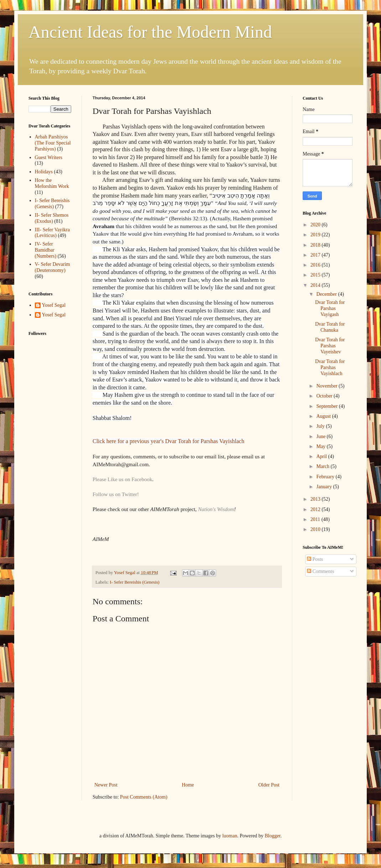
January (325, 487)
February (326, 477)
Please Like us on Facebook (122, 479)
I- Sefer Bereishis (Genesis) (135, 582)
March (323, 466)
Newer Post (106, 785)
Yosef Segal (54, 305)
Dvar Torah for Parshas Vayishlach (330, 367)
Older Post (269, 785)
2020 (316, 225)
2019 (316, 235)
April (322, 456)
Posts (315, 559)
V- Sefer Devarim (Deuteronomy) (53, 267)
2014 (316, 285)
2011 (316, 519)
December (327, 294)
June (321, 436)
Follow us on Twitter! (116, 494)
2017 (316, 255)
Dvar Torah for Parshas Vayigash (330, 308)
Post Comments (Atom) (144, 797)
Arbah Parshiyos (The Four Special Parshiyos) (53, 143)
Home (188, 785)
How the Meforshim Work (52, 183)
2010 (316, 529)
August (324, 416)
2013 (316, 499)
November (327, 386)
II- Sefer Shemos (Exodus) (52, 218)
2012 (316, 509)
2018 (316, 245)
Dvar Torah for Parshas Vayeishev (330, 346)
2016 (316, 265)
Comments (320, 571)
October (325, 396)
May (321, 446)
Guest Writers (49, 157)
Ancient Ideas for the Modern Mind (150, 32)
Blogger (272, 836)
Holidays (44, 172)
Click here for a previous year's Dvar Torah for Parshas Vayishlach (168, 441)
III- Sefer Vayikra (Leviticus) (52, 233)
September (327, 406)
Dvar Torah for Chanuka (330, 327)
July (321, 426)
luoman (230, 836)
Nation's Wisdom (216, 509)
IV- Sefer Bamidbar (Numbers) (46, 250)
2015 (316, 275)
